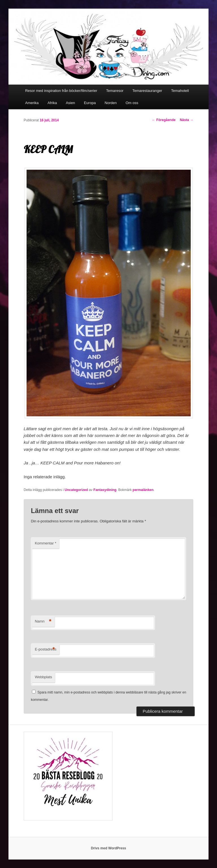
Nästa (186, 120)
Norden (111, 103)
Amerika (32, 103)
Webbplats (43, 677)
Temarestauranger (147, 91)
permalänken (143, 490)
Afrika (52, 103)
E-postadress (46, 650)
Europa (90, 103)
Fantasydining (105, 490)
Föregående (164, 120)
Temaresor (115, 91)
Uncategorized (76, 490)
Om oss (132, 103)
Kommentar (45, 543)
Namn (43, 622)
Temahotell (180, 91)
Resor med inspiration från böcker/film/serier (61, 91)
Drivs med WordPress (109, 848)
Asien (70, 103)
